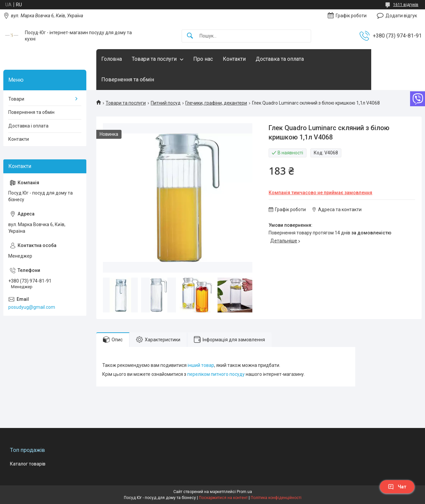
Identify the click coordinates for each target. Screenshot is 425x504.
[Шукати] (190, 36)
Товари (16, 99)
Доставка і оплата (28, 126)
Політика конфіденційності (276, 498)
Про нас (203, 59)
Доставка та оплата (280, 59)
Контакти (234, 59)
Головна (112, 59)
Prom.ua (244, 492)
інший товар (201, 365)
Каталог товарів (28, 464)
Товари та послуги (154, 59)
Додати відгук (401, 16)
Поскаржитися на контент (223, 498)
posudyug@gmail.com (32, 307)
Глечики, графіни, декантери (216, 103)
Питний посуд (166, 103)
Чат (397, 487)
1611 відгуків (406, 5)
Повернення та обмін (128, 80)
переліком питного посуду (216, 374)
